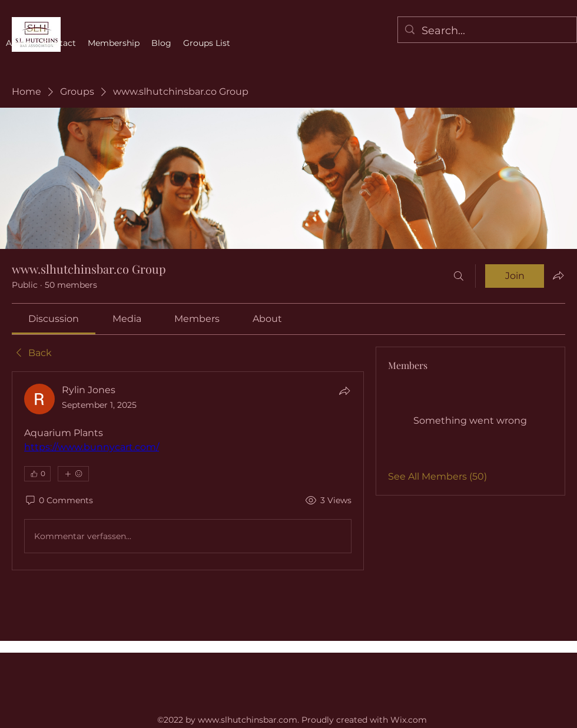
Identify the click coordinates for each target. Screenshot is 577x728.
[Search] (459, 276)
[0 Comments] (59, 501)
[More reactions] (73, 474)
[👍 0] (37, 474)
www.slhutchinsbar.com (248, 720)
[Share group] (558, 275)
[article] (188, 471)
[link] (54, 319)
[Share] (344, 391)
